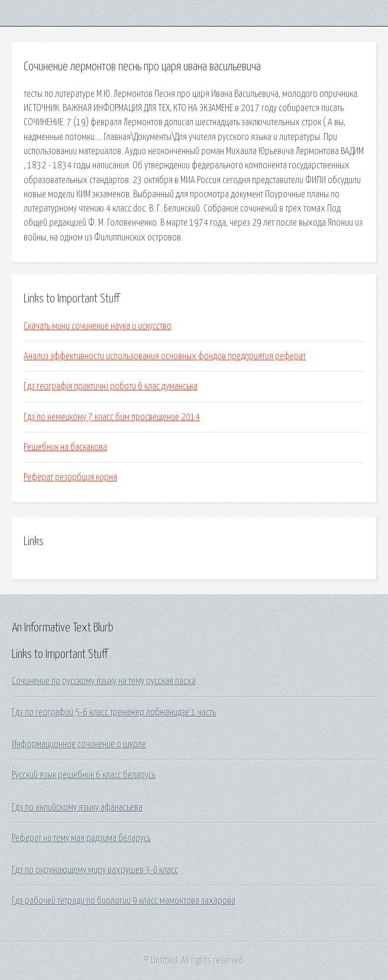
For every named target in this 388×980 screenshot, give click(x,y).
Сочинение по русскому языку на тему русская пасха (104, 681)
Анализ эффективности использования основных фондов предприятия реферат (165, 356)
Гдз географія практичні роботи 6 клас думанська (111, 386)
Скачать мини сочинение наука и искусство (98, 326)
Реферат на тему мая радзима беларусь (81, 838)
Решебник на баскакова (65, 447)
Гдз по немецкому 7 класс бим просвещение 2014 (112, 417)
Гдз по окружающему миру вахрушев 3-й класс (95, 870)
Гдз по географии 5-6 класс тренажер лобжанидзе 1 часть (114, 712)
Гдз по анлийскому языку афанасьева (77, 808)
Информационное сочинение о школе (79, 744)
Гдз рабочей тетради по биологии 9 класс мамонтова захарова (124, 901)
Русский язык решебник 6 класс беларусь (84, 775)
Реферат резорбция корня (70, 477)
